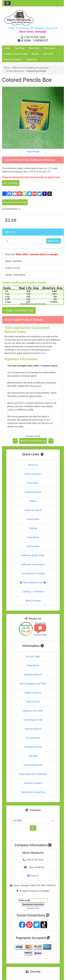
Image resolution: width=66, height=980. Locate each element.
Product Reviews (33, 492)
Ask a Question (11, 183)
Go (33, 828)
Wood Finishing (33, 601)
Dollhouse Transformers (33, 564)
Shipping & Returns (33, 675)
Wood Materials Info (33, 583)
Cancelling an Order (33, 720)
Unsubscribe (33, 908)
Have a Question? (13, 59)
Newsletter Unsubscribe (33, 792)
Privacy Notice (33, 738)
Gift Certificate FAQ (33, 765)
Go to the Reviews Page (15, 202)
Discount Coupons (33, 783)
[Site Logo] (33, 18)
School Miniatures (15, 71)
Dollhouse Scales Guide (16, 54)
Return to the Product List (33, 441)
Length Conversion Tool (19, 310)
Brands (35, 54)
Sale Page (20, 48)
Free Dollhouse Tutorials (33, 574)
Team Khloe (33, 537)
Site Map (33, 756)
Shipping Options (33, 693)
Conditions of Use (33, 747)
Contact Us (31, 59)
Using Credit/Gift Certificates (33, 774)
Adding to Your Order (33, 711)
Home (7, 48)
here (43, 353)
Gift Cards (48, 54)
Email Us (33, 876)
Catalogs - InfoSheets (33, 592)
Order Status (33, 666)
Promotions (50, 48)
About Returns (33, 702)
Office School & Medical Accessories (31, 68)
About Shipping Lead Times (33, 684)
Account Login (33, 656)
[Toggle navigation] (7, 3)
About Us (33, 465)
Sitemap (33, 528)
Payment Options (33, 729)
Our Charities (33, 546)
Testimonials (33, 519)
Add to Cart (54, 241)
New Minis (34, 48)
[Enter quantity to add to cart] (26, 241)
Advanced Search (33, 510)
